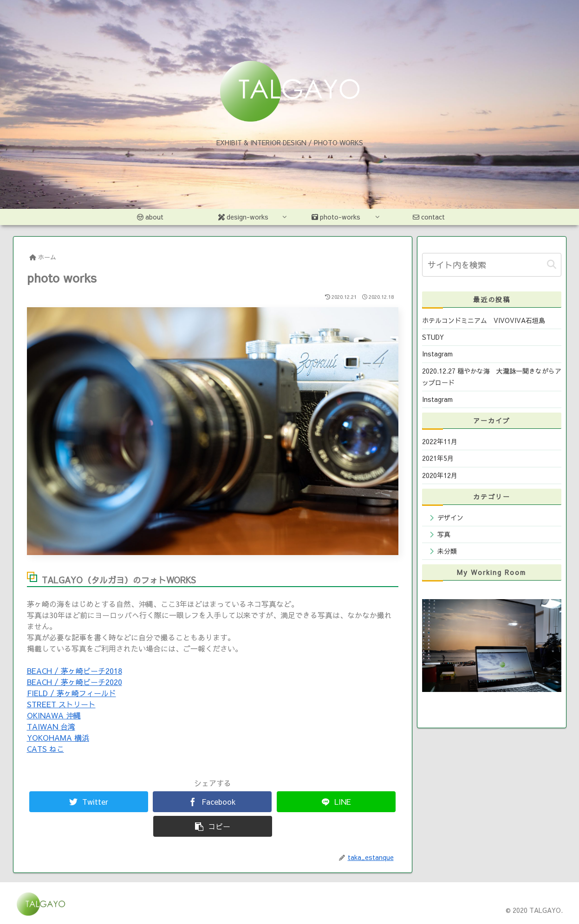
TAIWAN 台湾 (51, 726)
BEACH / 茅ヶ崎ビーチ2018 (75, 671)
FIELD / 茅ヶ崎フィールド (72, 693)
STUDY (433, 337)
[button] (552, 265)
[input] (492, 265)
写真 (444, 534)
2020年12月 (440, 475)
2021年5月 (438, 458)
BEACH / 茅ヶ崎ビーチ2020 (75, 682)
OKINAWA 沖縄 (54, 715)
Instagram (437, 354)
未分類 (447, 551)
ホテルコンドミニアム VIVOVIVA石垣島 (484, 320)
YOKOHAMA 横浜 (58, 737)
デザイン (450, 517)
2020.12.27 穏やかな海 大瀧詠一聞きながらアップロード (492, 377)
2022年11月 (440, 441)
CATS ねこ (46, 749)
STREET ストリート (61, 704)
